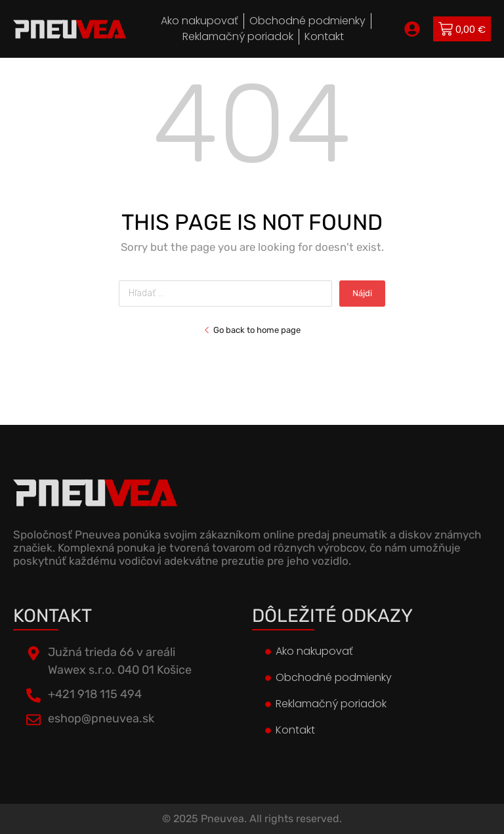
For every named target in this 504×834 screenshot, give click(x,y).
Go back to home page (252, 330)
